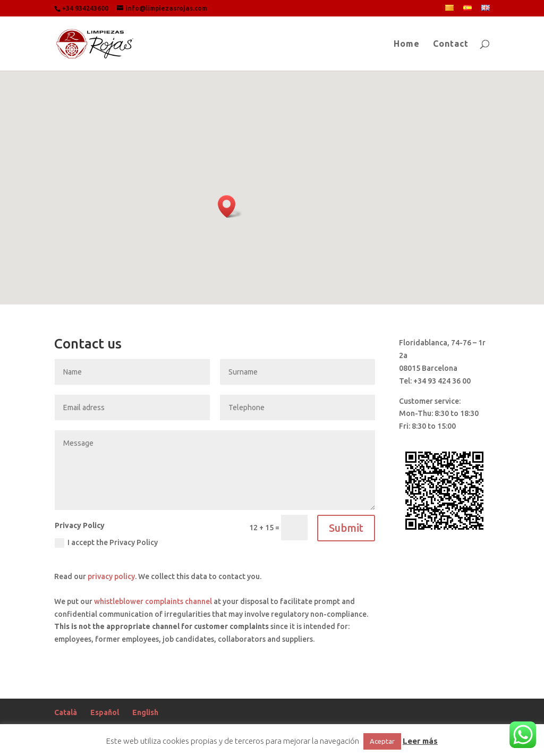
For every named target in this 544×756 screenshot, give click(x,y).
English (145, 712)
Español (105, 712)
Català (66, 712)
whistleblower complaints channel (153, 601)
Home (407, 44)
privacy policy (111, 576)
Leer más (420, 741)
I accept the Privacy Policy (106, 543)
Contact (451, 44)
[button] (230, 206)
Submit (346, 528)
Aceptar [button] (382, 741)
